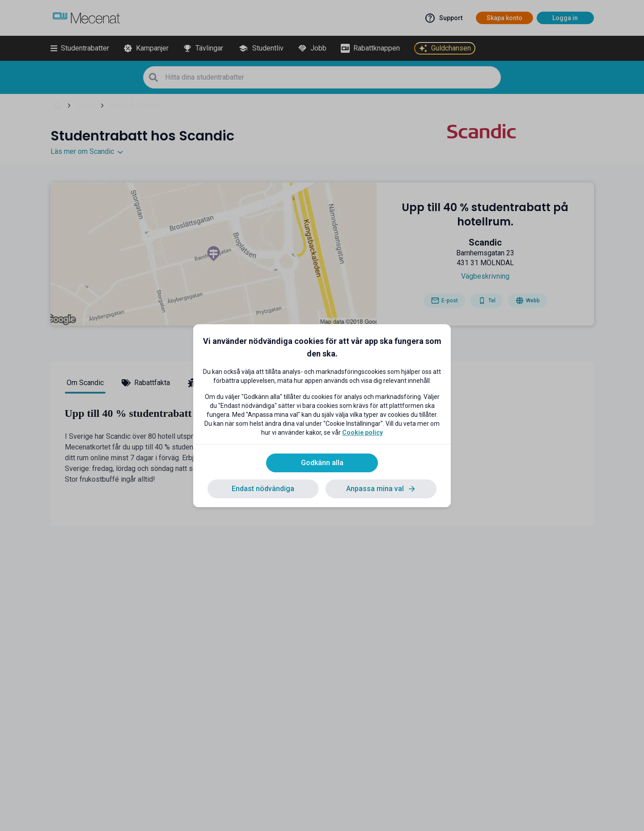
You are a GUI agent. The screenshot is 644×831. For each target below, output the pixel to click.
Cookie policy (362, 432)
